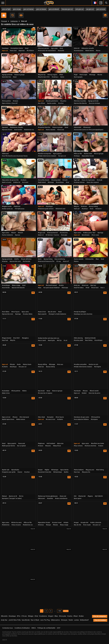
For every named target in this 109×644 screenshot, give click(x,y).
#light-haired (42, 182)
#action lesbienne (7, 235)
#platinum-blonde (90, 338)
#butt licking (100, 470)
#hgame (90, 496)
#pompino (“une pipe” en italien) (12, 498)
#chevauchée (89, 259)
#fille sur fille (78, 154)
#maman (5, 261)
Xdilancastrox (55, 620)
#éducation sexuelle (88, 48)
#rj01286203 (99, 496)
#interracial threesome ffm (46, 261)
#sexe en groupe (19, 75)
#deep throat (57, 446)
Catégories (14, 21)
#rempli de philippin (80, 312)
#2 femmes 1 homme (52, 235)
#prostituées (86, 235)
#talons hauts (27, 364)
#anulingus (13, 367)
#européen (50, 417)
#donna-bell (77, 127)
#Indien (81, 616)
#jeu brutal (41, 391)
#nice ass (60, 364)
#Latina (70, 616)
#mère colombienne (61, 498)
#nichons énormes (90, 446)
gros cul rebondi (54, 9)
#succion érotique (94, 103)
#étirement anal (60, 209)
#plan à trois (6, 393)
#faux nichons (78, 446)
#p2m (40, 259)
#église (47, 470)
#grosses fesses (7, 130)
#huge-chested (7, 338)
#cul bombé (26, 261)
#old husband (51, 443)
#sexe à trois (42, 312)
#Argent (51, 616)
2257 (59, 628)
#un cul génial (21, 446)
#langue (48, 525)
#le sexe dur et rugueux (45, 393)
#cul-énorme (64, 233)
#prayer (40, 470)
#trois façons (15, 312)
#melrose (84, 206)
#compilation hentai (17, 48)
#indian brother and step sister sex (49, 338)
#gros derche (64, 470)
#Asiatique (12, 616)
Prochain (66, 611)
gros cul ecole (101, 9)
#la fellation (30, 51)
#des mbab (41, 417)
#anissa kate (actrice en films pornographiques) (89, 130)
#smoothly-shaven (44, 180)
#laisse (98, 51)
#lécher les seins (16, 523)
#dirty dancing (78, 338)
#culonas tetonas (79, 182)
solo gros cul (79, 9)
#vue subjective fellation (81, 419)
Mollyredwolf (84, 620)
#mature (15, 101)
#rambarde (77, 391)
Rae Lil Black (35, 620)
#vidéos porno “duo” (89, 233)
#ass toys (77, 472)
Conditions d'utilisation (22, 628)
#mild (87, 288)
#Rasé (75, 616)
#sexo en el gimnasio (88, 180)
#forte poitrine (6, 101)
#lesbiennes (6, 525)
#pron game (78, 498)
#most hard (95, 288)
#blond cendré (94, 391)
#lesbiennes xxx (29, 130)
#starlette (50, 498)
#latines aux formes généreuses (48, 496)
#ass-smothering (60, 259)
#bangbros (25, 338)
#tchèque (77, 156)
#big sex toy (42, 75)
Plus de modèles (100, 621)
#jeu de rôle (77, 525)
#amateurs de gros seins (81, 417)
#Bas (56, 616)
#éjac (40, 288)
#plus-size (60, 443)
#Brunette (4, 616)
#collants (24, 180)
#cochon (61, 103)
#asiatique (5, 48)
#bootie (100, 75)
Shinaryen (64, 620)
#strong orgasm (52, 75)
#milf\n (17, 259)
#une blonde (6, 288)
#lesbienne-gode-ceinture (46, 209)
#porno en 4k (13, 496)
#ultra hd (77, 48)
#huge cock (42, 233)
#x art (65, 340)
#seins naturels (51, 130)
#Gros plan (63, 616)
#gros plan (54, 48)
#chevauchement (52, 233)
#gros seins (6, 233)
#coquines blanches (44, 127)
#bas (97, 259)
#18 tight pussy (20, 209)
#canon (20, 472)
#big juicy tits (86, 472)
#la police (63, 101)
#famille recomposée (44, 154)
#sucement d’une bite (45, 472)
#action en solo (93, 364)
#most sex (85, 285)
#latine (24, 391)
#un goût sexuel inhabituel (51, 288)
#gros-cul (77, 393)
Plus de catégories (100, 617)
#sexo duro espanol (93, 182)
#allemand (5, 154)
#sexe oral (63, 496)
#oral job (99, 180)
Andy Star (4, 620)
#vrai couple (87, 525)
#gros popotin (57, 154)
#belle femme (90, 51)
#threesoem (87, 127)
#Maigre (31, 616)
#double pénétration (52, 101)
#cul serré (25, 182)
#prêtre (66, 472)
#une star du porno (94, 393)
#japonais (22, 51)
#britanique (55, 470)
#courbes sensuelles (80, 364)
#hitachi (20, 233)
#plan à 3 (41, 235)
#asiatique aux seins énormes (83, 314)
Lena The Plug (45, 620)
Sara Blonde (26, 620)
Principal (4, 21)
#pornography (78, 77)
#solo (92, 209)
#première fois (6, 77)
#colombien (6, 391)
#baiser (13, 233)
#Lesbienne (43, 616)
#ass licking (89, 340)
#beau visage (16, 285)
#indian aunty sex (7, 209)
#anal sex (41, 367)
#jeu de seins (52, 312)
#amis (62, 77)
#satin (19, 364)
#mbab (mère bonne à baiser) (47, 156)
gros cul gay (17, 9)
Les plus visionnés (21, 15)
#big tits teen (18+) (44, 77)
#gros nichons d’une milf (10, 103)
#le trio (21, 496)
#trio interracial (24, 417)
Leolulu (76, 620)
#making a (55, 77)
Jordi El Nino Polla (15, 620)
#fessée (12, 364)
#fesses (85, 391)
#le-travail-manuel (51, 285)
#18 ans (24, 616)
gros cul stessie (41, 9)
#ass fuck (5, 340)
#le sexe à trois (50, 419)
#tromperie (94, 419)
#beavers (48, 446)
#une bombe (18, 130)
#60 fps (59, 340)
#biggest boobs (7, 206)
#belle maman (21, 419)
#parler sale (6, 470)
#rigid (76, 75)
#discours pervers (43, 48)
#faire (61, 75)
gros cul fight (6, 9)
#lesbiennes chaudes (16, 127)
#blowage (92, 75)
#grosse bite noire (15, 261)
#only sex (77, 285)
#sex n (103, 288)
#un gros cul (62, 156)
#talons (76, 261)
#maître (61, 285)
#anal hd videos (79, 288)
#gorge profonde (7, 75)
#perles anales (52, 103)
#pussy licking (93, 206)
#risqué (76, 523)
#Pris (19, 616)
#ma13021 (17, 338)
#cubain (101, 446)
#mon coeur (95, 235)
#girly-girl (77, 209)
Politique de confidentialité (46, 628)
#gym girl (77, 180)
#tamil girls (51, 340)
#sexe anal (13, 51)
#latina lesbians (79, 470)
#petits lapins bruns (8, 419)
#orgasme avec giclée (9, 472)
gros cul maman (28, 9)
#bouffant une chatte (97, 443)
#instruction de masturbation (47, 51)
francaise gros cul (67, 9)
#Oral (36, 616)
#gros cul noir (6, 417)
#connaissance (78, 51)
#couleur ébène (28, 314)
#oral (61, 48)
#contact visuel (57, 523)
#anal (27, 48)
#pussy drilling (42, 364)
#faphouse (17, 206)
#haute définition (26, 259)
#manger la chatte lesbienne (57, 314)
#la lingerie (98, 367)
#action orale (88, 154)
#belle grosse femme (8, 446)
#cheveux (41, 525)
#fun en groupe (99, 154)
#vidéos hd (17, 182)
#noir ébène (6, 312)
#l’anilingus (49, 206)
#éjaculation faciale (88, 156)
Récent (12, 15)
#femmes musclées (80, 101)
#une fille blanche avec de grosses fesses (15, 156)
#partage (100, 233)
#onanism (99, 209)
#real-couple (83, 75)
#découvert (41, 498)
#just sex (93, 285)
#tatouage (65, 288)
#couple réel (84, 523)
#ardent (84, 393)
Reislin (71, 620)
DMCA (34, 628)
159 (58, 611)
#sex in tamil (42, 340)
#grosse (18, 235)
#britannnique (58, 472)
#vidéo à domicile (96, 523)
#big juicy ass (90, 470)
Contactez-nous (8, 628)
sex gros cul (90, 9)
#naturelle (61, 51)
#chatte (66, 523)
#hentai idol (82, 496)
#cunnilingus (60, 182)
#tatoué (4, 496)
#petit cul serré (7, 182)
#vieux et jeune (16, 525)
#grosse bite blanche (80, 103)
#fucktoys (85, 209)
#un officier (41, 103)
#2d (75, 496)
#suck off (66, 261)
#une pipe (64, 235)
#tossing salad (56, 180)
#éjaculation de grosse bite (10, 180)
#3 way (59, 261)
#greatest (5, 127)
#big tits (76, 206)
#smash (65, 180)
